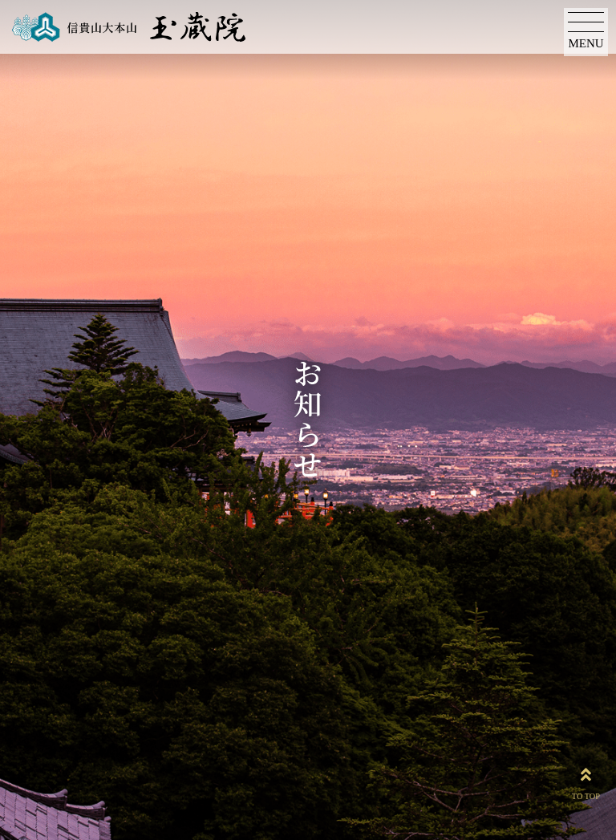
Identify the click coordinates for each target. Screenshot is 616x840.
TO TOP (586, 781)
